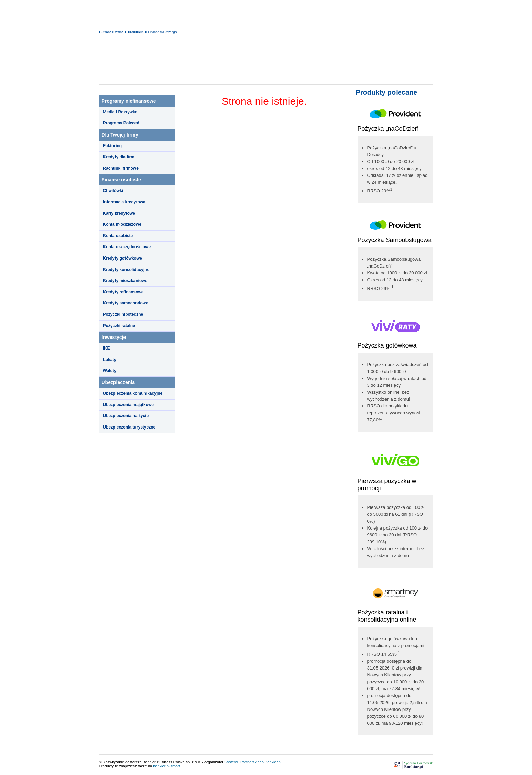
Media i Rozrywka (120, 112)
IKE (107, 348)
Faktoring (113, 146)
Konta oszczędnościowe (127, 247)
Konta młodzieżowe (122, 224)
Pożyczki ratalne (119, 326)
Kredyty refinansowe (123, 292)
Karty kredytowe (119, 213)
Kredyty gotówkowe (123, 258)
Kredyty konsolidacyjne (126, 270)
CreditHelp (136, 32)
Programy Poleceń (121, 123)
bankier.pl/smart (167, 766)
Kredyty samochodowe (126, 303)
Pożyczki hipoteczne (123, 314)
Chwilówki (113, 191)
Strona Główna (113, 32)
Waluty (110, 371)
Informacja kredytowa (124, 202)
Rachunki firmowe (121, 168)
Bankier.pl (273, 762)
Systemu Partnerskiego (244, 762)
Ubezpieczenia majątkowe (128, 405)
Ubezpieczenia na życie (126, 416)
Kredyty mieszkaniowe (125, 281)
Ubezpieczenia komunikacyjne (133, 393)
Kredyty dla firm (119, 157)
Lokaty (110, 360)
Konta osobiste (118, 236)
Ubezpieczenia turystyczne (129, 427)
